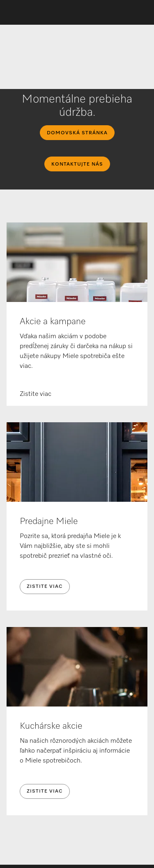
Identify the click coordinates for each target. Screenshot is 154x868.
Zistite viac (45, 587)
